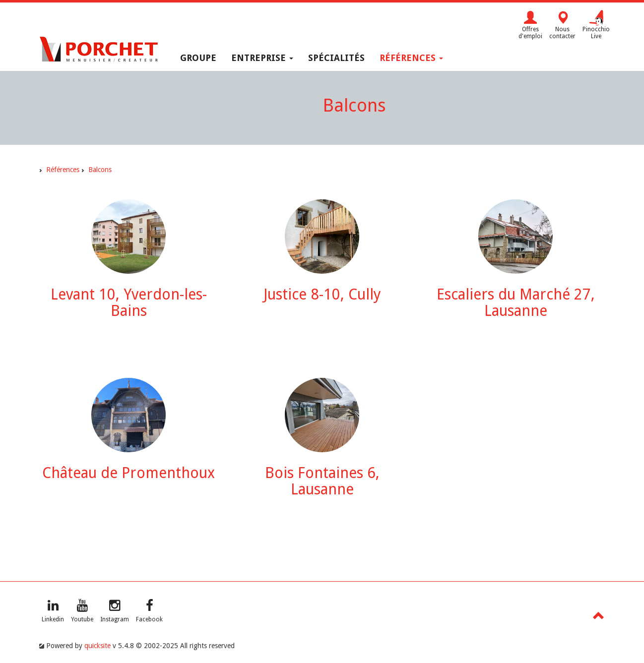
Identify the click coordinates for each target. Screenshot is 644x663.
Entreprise (262, 58)
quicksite (97, 646)
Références (411, 58)
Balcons (100, 170)
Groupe (198, 58)
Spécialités (336, 58)
